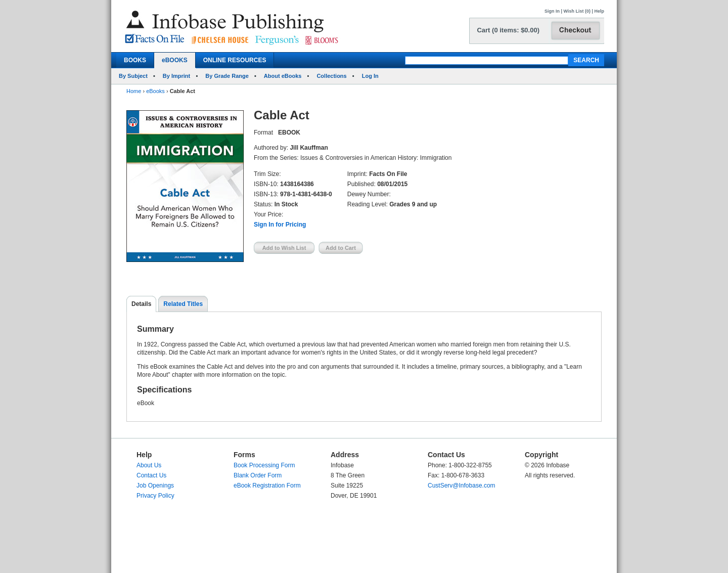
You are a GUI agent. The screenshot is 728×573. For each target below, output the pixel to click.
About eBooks (283, 76)
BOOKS (135, 60)
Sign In (552, 11)
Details (141, 304)
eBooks (155, 91)
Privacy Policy (155, 496)
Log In (370, 76)
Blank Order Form (258, 475)
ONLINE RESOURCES (235, 60)
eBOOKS (175, 60)
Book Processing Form (264, 465)
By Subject (133, 76)
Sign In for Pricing (280, 225)
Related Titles (183, 304)
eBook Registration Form (267, 486)
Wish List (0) (577, 11)
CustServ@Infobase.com (462, 486)
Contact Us (151, 475)
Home (134, 91)
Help (599, 11)
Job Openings (155, 486)
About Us (149, 465)
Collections (331, 76)
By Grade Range (227, 76)
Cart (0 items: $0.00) (508, 30)
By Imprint (176, 76)
